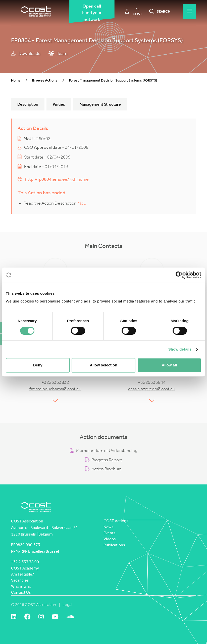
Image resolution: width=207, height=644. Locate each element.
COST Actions (116, 521)
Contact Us (21, 592)
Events (110, 533)
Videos (110, 539)
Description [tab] (28, 104)
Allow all (169, 365)
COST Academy (25, 568)
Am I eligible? (22, 574)
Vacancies (20, 580)
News (109, 527)
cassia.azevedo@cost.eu (152, 389)
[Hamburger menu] (189, 11)
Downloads (26, 53)
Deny (38, 365)
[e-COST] (134, 12)
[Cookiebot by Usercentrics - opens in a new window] (179, 275)
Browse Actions (45, 80)
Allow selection (103, 365)
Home (16, 80)
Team (58, 53)
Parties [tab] (59, 104)
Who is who (21, 586)
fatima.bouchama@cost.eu (55, 389)
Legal (67, 605)
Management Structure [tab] (100, 104)
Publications (114, 545)
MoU (82, 203)
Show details (180, 349)
